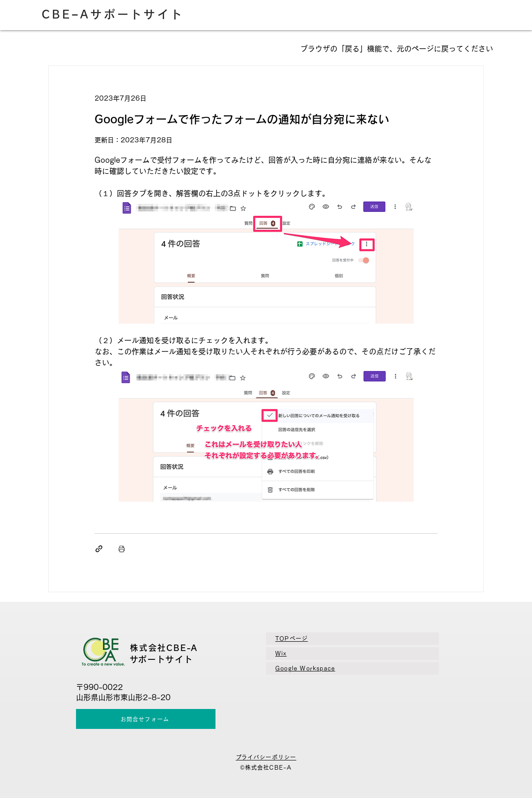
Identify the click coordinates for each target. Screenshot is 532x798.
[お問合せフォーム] (146, 719)
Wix (281, 653)
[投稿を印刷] (122, 549)
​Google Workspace (305, 668)
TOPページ (291, 638)
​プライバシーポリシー (266, 757)
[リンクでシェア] (99, 549)
